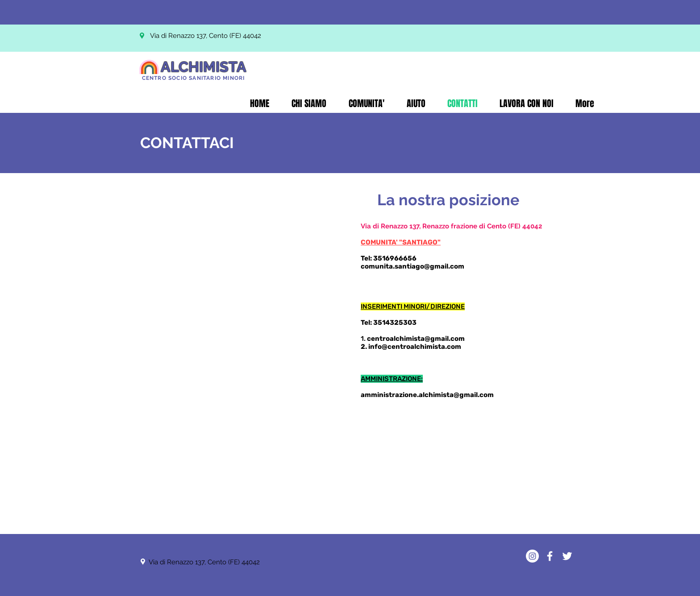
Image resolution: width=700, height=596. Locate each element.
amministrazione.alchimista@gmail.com (427, 395)
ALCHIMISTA (204, 67)
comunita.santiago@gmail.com (412, 266)
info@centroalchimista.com (415, 347)
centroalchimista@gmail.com (416, 339)
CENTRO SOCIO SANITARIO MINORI (194, 78)
